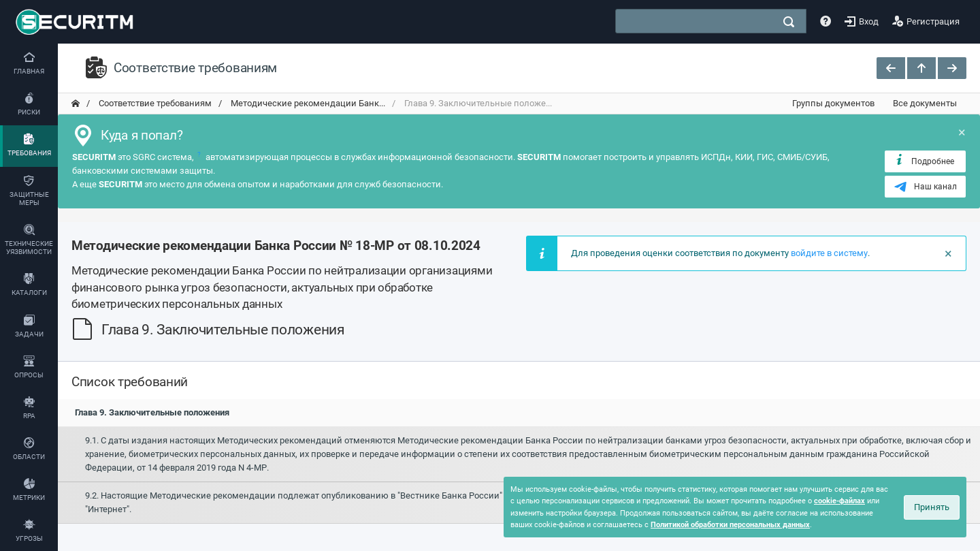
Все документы (925, 103)
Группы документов (833, 103)
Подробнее (924, 161)
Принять (932, 507)
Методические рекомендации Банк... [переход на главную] (307, 103)
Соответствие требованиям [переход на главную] (154, 103)
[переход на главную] (76, 104)
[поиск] (789, 22)
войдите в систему (829, 253)
